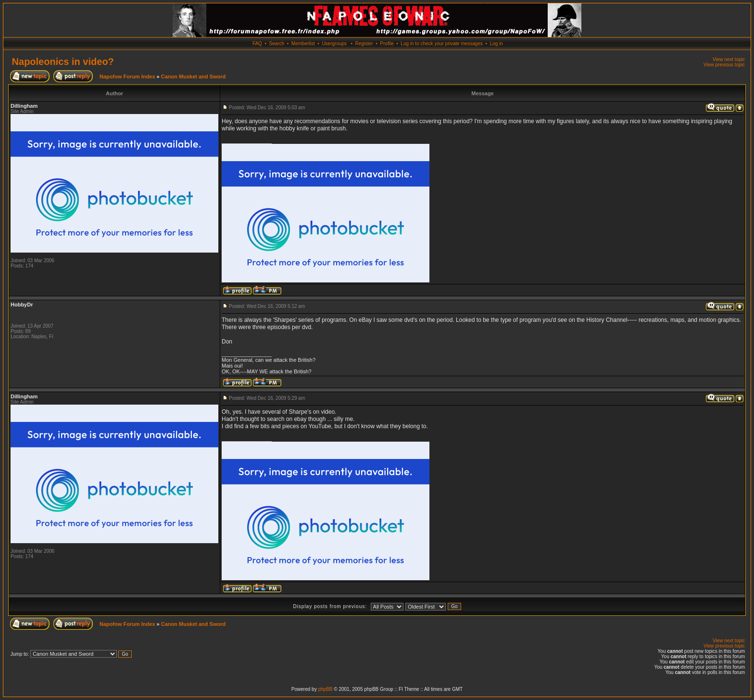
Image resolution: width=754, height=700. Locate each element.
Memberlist (303, 44)
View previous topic (724, 65)
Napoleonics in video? (63, 62)
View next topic (729, 59)
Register (364, 44)
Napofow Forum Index (127, 76)
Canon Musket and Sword (193, 76)
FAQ (257, 44)
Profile (387, 44)
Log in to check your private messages (442, 44)
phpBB (325, 689)
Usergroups (334, 44)
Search (277, 44)
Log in (496, 44)
